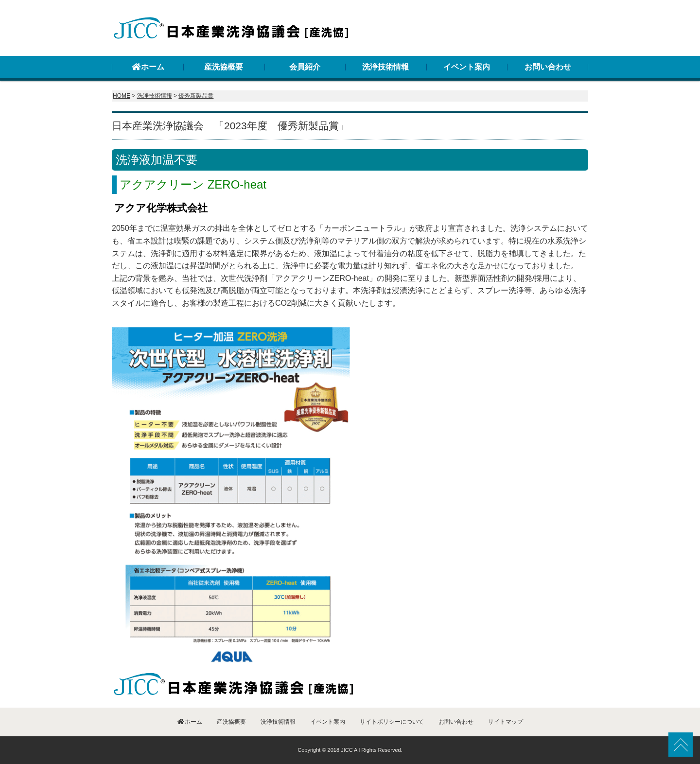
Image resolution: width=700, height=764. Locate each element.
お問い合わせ (548, 67)
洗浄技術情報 (385, 67)
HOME (122, 96)
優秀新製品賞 (196, 96)
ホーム (148, 67)
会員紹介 (305, 67)
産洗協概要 (224, 67)
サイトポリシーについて (392, 722)
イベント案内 (467, 67)
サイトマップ (506, 722)
